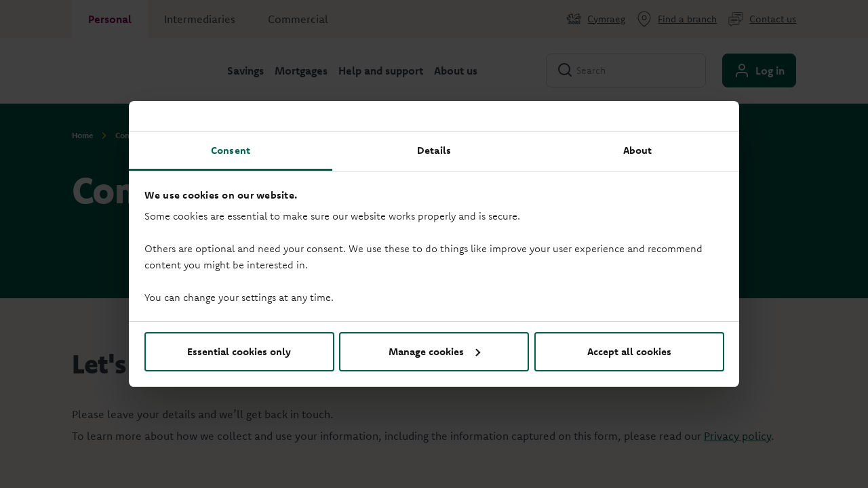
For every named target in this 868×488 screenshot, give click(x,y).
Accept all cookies (629, 351)
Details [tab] (434, 150)
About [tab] (638, 150)
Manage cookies (434, 351)
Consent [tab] (231, 150)
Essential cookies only (239, 351)
